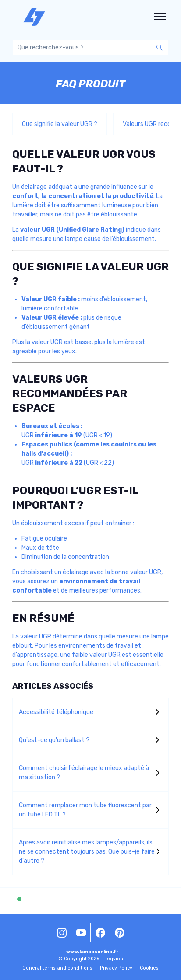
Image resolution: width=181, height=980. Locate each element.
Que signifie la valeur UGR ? (60, 124)
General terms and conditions (60, 968)
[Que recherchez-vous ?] (90, 47)
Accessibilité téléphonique (56, 712)
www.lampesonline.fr (92, 952)
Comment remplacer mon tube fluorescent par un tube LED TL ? (85, 810)
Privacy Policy (118, 968)
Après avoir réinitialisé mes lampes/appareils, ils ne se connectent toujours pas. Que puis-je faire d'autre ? (87, 852)
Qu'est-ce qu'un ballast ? (54, 740)
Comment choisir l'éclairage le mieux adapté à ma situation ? (84, 773)
